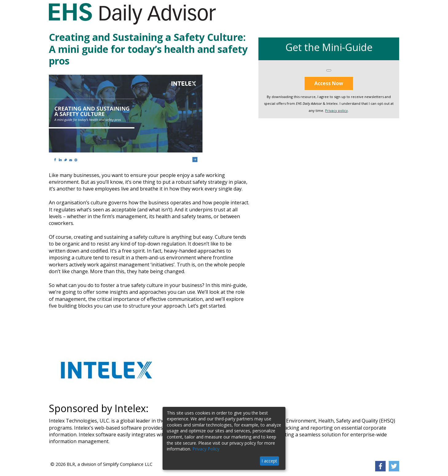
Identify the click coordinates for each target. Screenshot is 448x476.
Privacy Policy (206, 449)
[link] (380, 466)
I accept (269, 461)
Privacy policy (336, 110)
